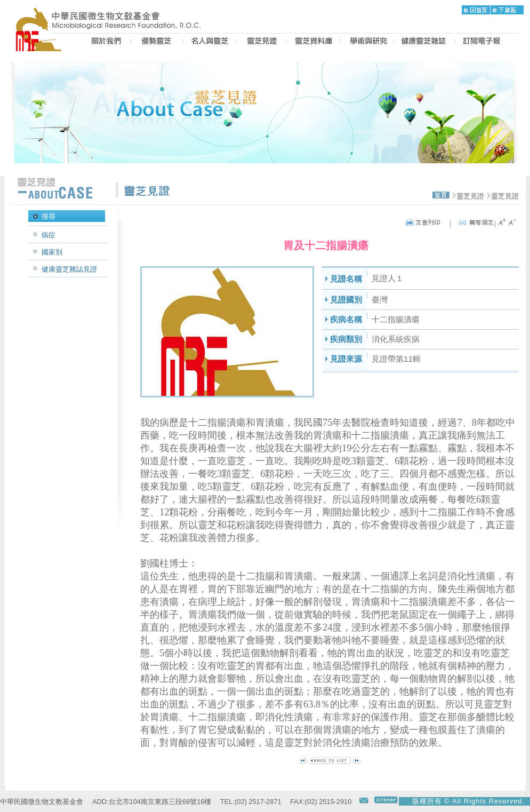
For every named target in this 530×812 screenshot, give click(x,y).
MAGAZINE (424, 42)
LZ (313, 42)
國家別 (52, 252)
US (105, 42)
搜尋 (49, 216)
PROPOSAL (367, 42)
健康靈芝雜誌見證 (69, 269)
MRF (42, 42)
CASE (261, 42)
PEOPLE (210, 42)
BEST (157, 42)
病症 (49, 235)
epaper (482, 42)
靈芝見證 (470, 196)
